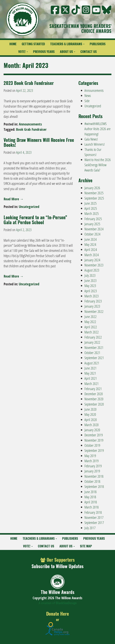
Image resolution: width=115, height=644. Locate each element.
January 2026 (92, 188)
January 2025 (92, 224)
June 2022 (91, 317)
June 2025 (91, 203)
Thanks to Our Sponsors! (93, 152)
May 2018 (90, 497)
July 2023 (90, 275)
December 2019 (94, 435)
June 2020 (91, 409)
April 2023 (91, 291)
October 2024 (92, 234)
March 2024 (92, 255)
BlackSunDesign (66, 603)
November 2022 (94, 311)
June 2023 (91, 280)
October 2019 (92, 445)
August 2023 (92, 270)
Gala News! (91, 139)
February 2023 (93, 301)
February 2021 (93, 389)
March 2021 (92, 384)
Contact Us (89, 51)
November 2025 (94, 193)
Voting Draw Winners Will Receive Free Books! (39, 142)
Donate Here (57, 614)
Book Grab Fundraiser (31, 129)
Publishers (98, 44)
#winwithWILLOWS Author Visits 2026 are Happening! (97, 129)
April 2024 (91, 250)
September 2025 (94, 198)
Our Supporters (58, 560)
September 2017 (94, 523)
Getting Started (33, 44)
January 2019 (92, 471)
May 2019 (90, 456)
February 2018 (93, 512)
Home (13, 44)
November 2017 (94, 517)
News (88, 95)
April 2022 (91, 327)
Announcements (30, 124)
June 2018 (91, 492)
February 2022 (93, 337)
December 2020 (94, 394)
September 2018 (94, 486)
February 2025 (93, 219)
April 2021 (91, 378)
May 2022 (90, 322)
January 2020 (92, 430)
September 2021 (94, 358)
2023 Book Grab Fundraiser (29, 83)
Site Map (86, 546)
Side (87, 101)
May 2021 (90, 373)
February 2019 (93, 466)
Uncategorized (29, 207)
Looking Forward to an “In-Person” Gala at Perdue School (35, 220)
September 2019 (94, 450)
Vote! (23, 51)
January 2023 (92, 306)
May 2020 (90, 414)
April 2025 (91, 208)
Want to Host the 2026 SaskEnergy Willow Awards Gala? (98, 165)
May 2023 (90, 286)
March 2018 (92, 507)
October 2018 (92, 481)
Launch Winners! (95, 144)
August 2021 (92, 363)
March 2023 (92, 296)
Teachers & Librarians (67, 44)
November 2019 (94, 440)
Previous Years (44, 51)
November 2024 (94, 229)
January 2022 (92, 342)
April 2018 (91, 502)
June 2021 (91, 368)
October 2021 (92, 353)
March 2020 (92, 425)
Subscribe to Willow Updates (58, 566)
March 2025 (92, 213)
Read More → (14, 199)
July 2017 (90, 528)
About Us (68, 51)
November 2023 (94, 265)
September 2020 (94, 404)
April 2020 (91, 420)
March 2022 (92, 332)
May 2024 (90, 244)
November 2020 (94, 399)
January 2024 (92, 260)
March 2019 (92, 461)
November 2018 (94, 476)
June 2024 (91, 239)
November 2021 (94, 347)
